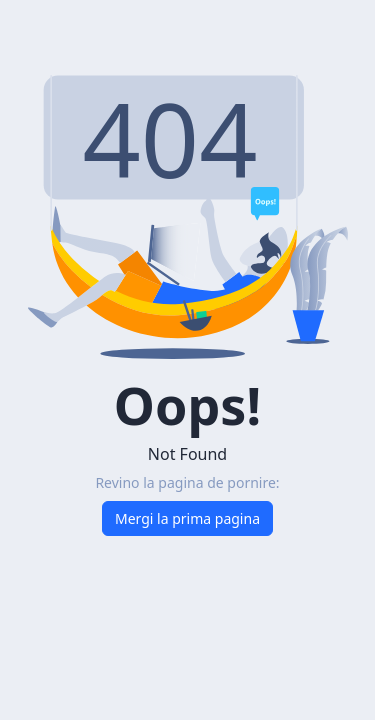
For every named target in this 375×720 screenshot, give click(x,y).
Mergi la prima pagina (187, 518)
